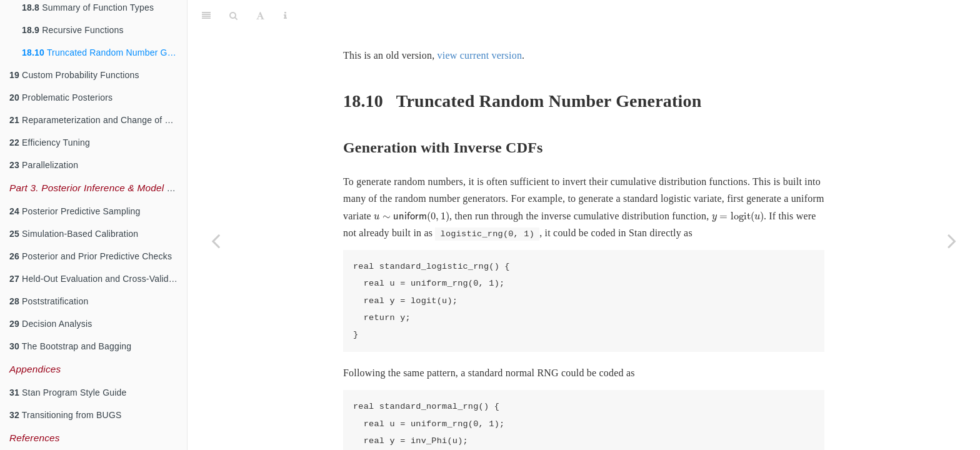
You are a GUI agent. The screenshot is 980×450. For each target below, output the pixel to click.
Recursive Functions (73, 30)
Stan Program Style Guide (68, 392)
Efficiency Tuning (50, 142)
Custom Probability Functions (74, 75)
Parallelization (44, 165)
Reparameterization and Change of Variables (98, 120)
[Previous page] (216, 241)
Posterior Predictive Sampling (75, 211)
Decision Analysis (51, 324)
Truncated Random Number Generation (104, 52)
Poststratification (49, 301)
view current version (480, 24)
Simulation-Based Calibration (74, 234)
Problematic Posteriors (61, 97)
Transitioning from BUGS (66, 415)
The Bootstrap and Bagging (70, 346)
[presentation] (412, 186)
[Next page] (952, 241)
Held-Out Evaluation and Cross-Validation (98, 279)
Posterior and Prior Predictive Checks (91, 256)
